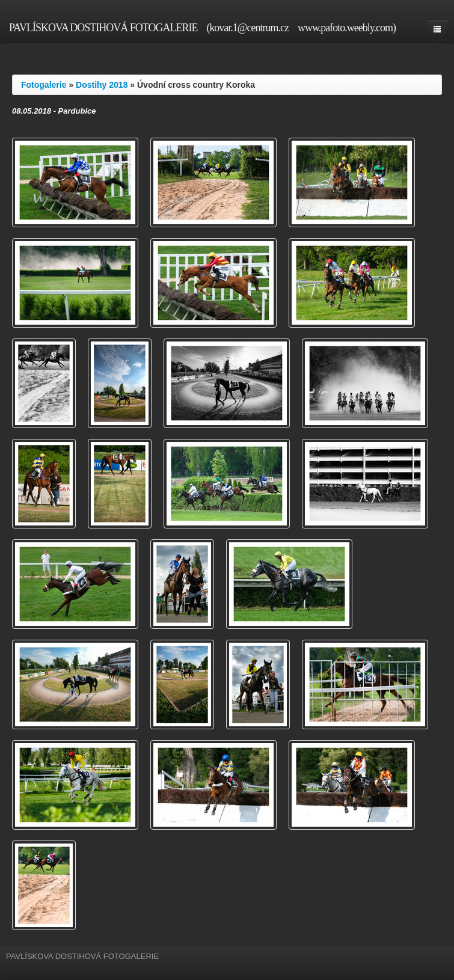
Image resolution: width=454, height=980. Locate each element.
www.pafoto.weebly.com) (347, 28)
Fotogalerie (44, 85)
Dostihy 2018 (102, 85)
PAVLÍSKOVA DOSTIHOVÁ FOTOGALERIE (103, 28)
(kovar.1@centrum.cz (247, 28)
